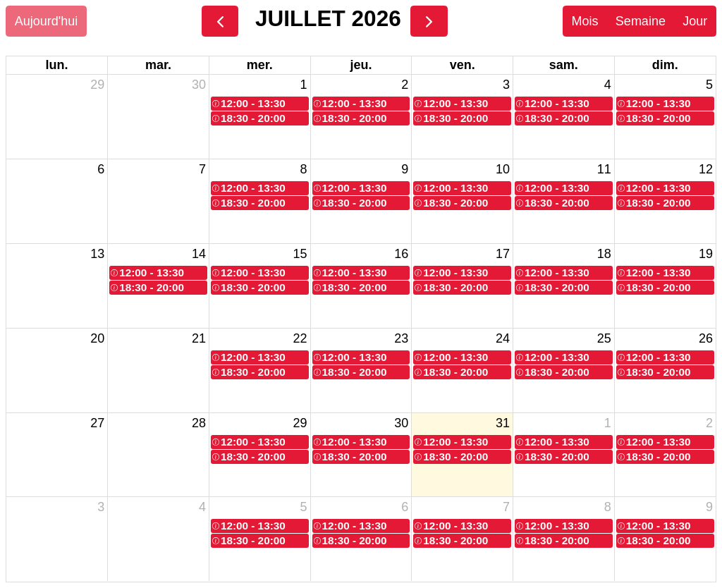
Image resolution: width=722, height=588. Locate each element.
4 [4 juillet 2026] (608, 85)
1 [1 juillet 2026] (304, 85)
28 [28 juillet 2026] (199, 423)
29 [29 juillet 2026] (300, 423)
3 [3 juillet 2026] (506, 85)
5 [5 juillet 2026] (709, 85)
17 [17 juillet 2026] (503, 254)
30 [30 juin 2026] (199, 85)
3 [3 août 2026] (101, 507)
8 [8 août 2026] (608, 507)
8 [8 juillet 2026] (304, 169)
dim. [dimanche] (665, 65)
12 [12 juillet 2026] (706, 169)
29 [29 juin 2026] (97, 85)
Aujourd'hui (47, 21)
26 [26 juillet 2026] (706, 338)
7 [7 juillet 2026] (202, 169)
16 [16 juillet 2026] (401, 254)
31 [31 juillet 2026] (503, 423)
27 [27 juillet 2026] (97, 423)
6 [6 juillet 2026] (101, 169)
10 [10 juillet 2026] (503, 169)
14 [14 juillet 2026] (199, 254)
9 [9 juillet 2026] (405, 169)
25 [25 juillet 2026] (604, 338)
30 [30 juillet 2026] (401, 423)
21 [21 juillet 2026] (199, 338)
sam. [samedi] (564, 65)
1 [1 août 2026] (608, 423)
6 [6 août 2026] (405, 507)
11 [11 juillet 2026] (604, 169)
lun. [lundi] (57, 65)
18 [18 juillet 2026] (604, 254)
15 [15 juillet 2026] (300, 254)
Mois (585, 21)
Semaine (641, 21)
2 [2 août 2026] (709, 423)
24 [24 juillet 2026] (503, 338)
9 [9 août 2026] (709, 507)
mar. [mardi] (158, 65)
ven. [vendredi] (463, 65)
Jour (695, 21)
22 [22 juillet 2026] (300, 338)
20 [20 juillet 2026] (97, 338)
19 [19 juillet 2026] (706, 254)
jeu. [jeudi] (361, 65)
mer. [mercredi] (260, 65)
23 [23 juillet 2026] (401, 338)
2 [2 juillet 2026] (405, 85)
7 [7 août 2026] (506, 507)
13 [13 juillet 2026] (97, 254)
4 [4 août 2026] (202, 507)
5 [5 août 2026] (304, 507)
